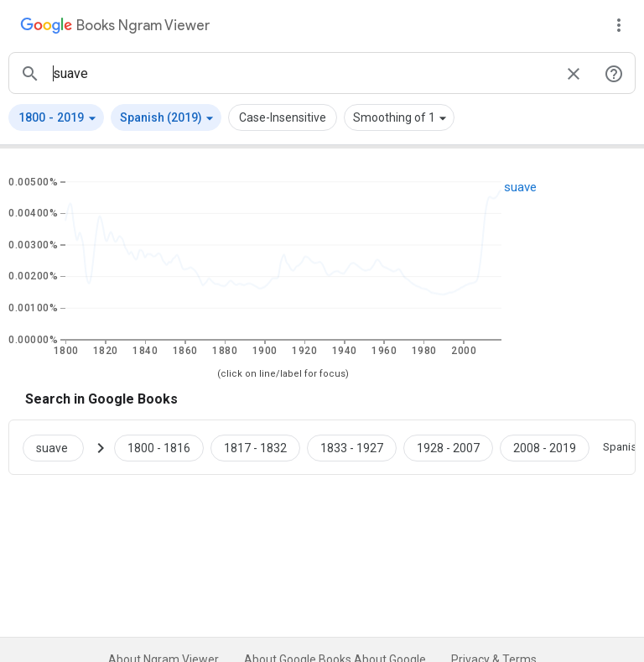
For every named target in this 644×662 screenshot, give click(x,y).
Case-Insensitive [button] (283, 117)
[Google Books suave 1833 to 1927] (352, 447)
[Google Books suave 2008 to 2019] (545, 447)
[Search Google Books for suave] (60, 447)
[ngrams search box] (302, 73)
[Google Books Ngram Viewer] (115, 28)
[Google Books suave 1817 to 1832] (255, 447)
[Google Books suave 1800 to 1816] (159, 447)
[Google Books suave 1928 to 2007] (448, 447)
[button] (56, 117)
